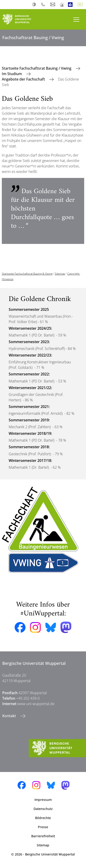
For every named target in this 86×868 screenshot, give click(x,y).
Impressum (43, 800)
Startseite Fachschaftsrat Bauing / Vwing (37, 68)
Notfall (62, 5)
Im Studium (12, 74)
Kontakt (10, 716)
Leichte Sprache (71, 5)
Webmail (53, 5)
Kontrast (35, 5)
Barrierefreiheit (43, 836)
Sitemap (60, 274)
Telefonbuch (44, 5)
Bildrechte (43, 818)
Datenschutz (43, 809)
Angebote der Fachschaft (24, 79)
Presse (43, 827)
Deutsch (81, 5)
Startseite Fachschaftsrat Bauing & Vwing (27, 274)
